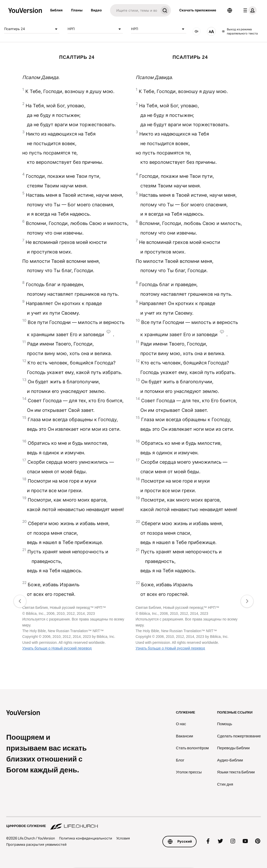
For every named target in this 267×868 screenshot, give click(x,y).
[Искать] (134, 10)
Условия (123, 838)
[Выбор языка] (230, 10)
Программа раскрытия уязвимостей (36, 844)
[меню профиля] (249, 10)
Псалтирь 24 (32, 29)
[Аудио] (197, 31)
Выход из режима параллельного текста (240, 31)
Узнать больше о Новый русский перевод (57, 648)
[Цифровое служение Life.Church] (133, 823)
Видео (96, 10)
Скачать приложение (198, 10)
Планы (77, 10)
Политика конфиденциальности (86, 838)
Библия (56, 10)
